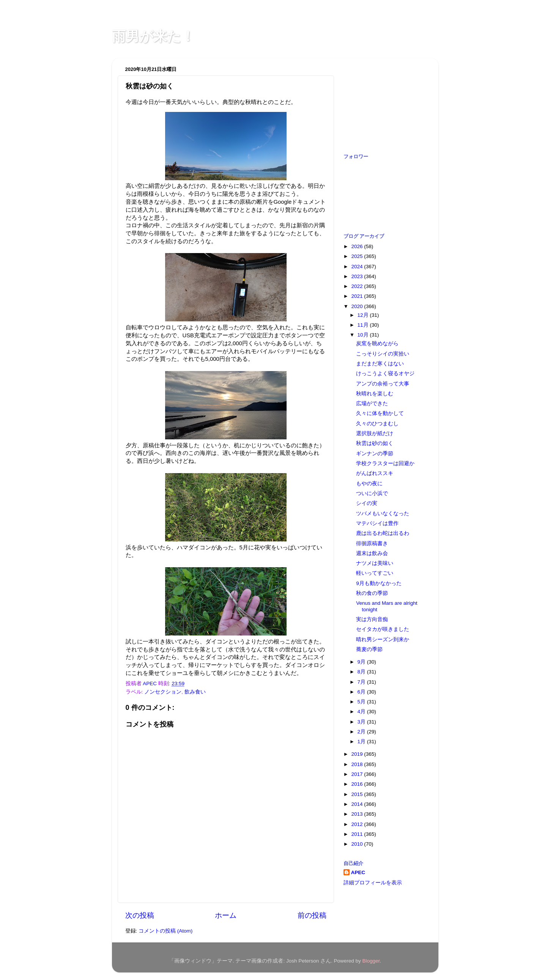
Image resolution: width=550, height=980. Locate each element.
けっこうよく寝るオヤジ (385, 374)
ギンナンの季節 (375, 454)
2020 (358, 306)
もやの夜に (369, 484)
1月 (362, 742)
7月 (362, 682)
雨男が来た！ (153, 36)
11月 (364, 325)
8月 (362, 672)
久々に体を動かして (380, 413)
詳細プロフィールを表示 (373, 883)
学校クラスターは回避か (385, 463)
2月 (362, 732)
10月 (364, 335)
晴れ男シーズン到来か (383, 639)
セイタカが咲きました (383, 629)
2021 (358, 296)
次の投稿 (140, 915)
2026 (358, 246)
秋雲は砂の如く (375, 443)
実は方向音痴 (372, 619)
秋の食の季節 (372, 593)
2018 (358, 764)
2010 (358, 844)
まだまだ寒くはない (380, 364)
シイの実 (367, 503)
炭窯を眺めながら (377, 344)
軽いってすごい (375, 573)
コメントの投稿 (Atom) (165, 931)
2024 (358, 267)
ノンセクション (163, 692)
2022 (358, 286)
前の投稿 (312, 915)
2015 (358, 794)
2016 (358, 784)
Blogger (371, 961)
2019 (358, 754)
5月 (362, 702)
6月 (362, 692)
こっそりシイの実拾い (383, 354)
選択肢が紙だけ (375, 433)
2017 (358, 774)
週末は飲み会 (372, 553)
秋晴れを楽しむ (375, 394)
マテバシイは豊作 (377, 523)
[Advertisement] (381, 102)
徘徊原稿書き (372, 543)
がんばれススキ (375, 473)
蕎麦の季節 (369, 649)
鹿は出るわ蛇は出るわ (383, 533)
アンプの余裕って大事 (383, 384)
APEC (358, 872)
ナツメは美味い (375, 563)
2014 (358, 804)
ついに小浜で (372, 493)
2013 (358, 814)
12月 (364, 315)
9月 (362, 662)
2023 (358, 276)
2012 (358, 824)
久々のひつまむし (377, 424)
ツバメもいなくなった (383, 514)
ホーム (226, 915)
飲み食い (195, 692)
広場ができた (372, 403)
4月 (362, 712)
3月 (362, 722)
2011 (358, 834)
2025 (358, 256)
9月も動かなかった (379, 583)
